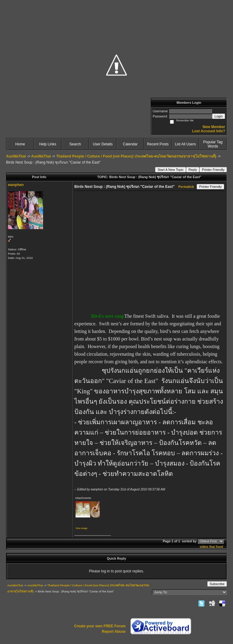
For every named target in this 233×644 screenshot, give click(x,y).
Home (20, 144)
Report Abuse (114, 632)
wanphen (16, 185)
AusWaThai (16, 156)
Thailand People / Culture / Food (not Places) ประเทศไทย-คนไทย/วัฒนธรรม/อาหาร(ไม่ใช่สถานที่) (136, 156)
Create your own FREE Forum (100, 626)
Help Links (48, 144)
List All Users (185, 144)
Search (75, 144)
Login (219, 116)
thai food (216, 547)
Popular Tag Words (213, 144)
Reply (193, 170)
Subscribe (217, 584)
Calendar (130, 144)
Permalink (186, 187)
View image (81, 528)
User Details (103, 144)
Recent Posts (158, 144)
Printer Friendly (213, 170)
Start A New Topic (171, 170)
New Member (214, 127)
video (204, 547)
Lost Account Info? (209, 131)
